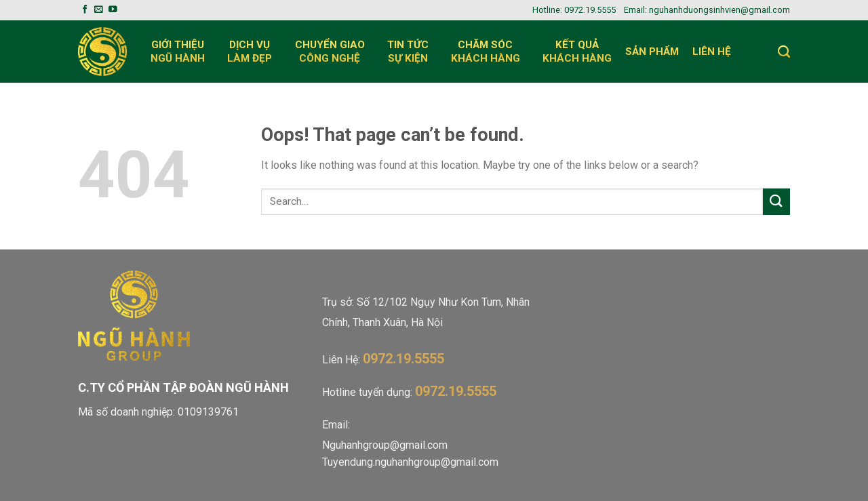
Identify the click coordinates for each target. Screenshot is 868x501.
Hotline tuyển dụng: (409, 392)
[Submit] (776, 202)
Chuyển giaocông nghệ (334, 52)
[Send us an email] (99, 10)
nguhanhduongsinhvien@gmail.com (719, 10)
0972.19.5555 (590, 10)
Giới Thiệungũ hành (182, 52)
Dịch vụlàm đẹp (254, 52)
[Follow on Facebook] (85, 10)
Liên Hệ (716, 52)
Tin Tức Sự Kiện (412, 52)
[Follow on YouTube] (113, 10)
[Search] (784, 52)
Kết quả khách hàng (577, 52)
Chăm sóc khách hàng (490, 52)
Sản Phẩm (652, 52)
